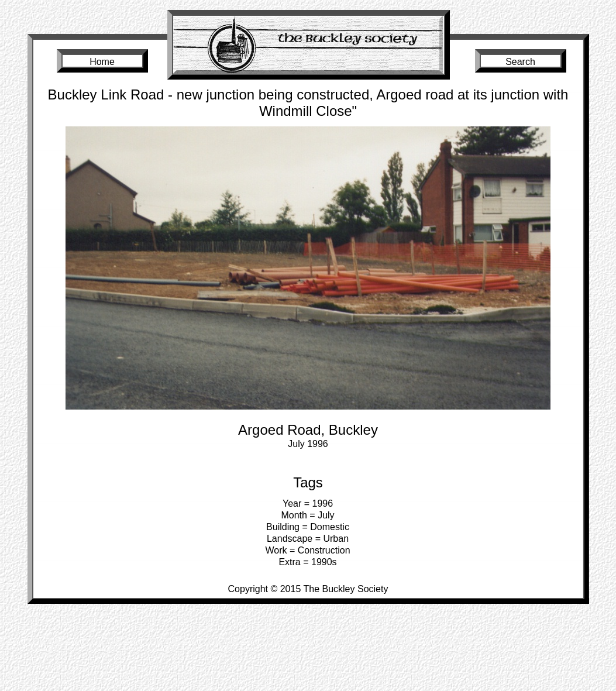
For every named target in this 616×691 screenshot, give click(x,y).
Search (520, 62)
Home (102, 62)
